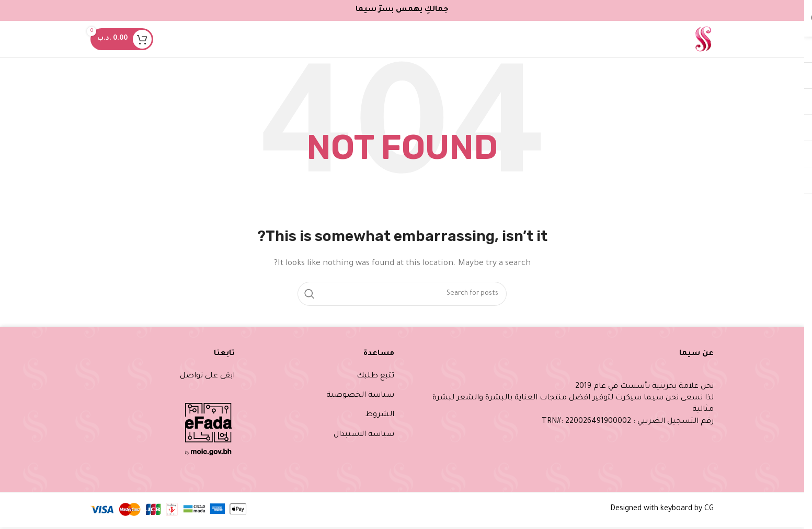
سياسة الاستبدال (364, 435)
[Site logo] (703, 40)
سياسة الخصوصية (360, 396)
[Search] (402, 294)
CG (709, 509)
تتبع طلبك (375, 376)
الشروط (380, 415)
